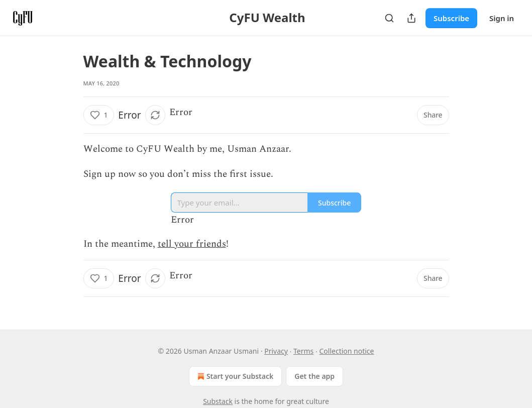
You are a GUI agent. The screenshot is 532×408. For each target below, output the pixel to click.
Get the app (314, 376)
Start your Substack (234, 376)
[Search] (389, 18)
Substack (218, 401)
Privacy (276, 351)
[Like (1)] (99, 115)
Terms (303, 351)
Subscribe (451, 18)
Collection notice (347, 351)
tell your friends (192, 244)
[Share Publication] (411, 18)
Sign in (502, 18)
